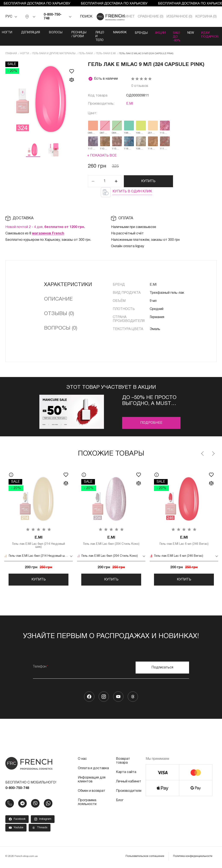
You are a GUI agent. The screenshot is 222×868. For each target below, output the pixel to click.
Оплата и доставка (93, 771)
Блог (120, 803)
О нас (82, 761)
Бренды (138, 33)
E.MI (130, 104)
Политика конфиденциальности (193, 859)
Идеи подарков (213, 34)
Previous (203, 453)
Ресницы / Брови (75, 34)
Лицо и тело (95, 36)
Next (213, 453)
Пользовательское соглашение (145, 859)
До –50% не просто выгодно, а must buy (149, 401)
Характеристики (68, 285)
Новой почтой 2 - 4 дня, (45, 227)
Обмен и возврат (92, 793)
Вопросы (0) (61, 328)
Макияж (116, 33)
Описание (58, 299)
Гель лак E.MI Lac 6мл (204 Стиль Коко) (111, 541)
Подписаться (162, 670)
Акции (158, 33)
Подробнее (151, 423)
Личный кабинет (129, 784)
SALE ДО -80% (176, 36)
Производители (129, 793)
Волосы (51, 33)
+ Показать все (102, 155)
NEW (192, 33)
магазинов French (48, 233)
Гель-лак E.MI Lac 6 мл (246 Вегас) (184, 541)
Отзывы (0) (59, 314)
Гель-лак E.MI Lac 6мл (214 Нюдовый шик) (38, 542)
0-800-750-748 (53, 17)
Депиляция (26, 33)
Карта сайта (126, 774)
